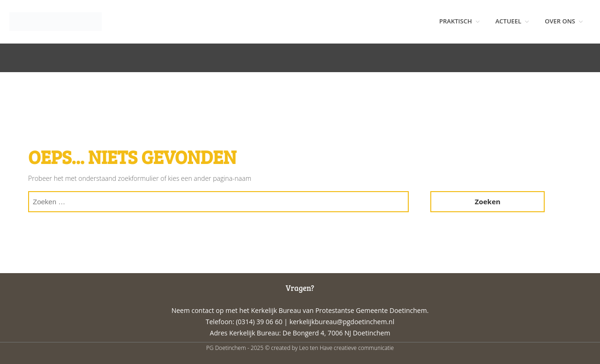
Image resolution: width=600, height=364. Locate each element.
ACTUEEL (508, 21)
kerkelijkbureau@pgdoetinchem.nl (342, 322)
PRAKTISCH (456, 21)
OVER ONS (560, 21)
